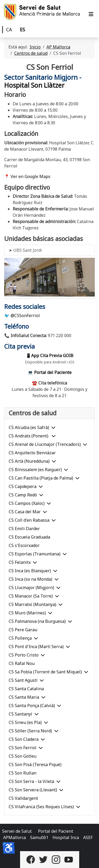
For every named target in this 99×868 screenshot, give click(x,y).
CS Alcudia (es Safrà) (29, 427)
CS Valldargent (23, 798)
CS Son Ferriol (23, 748)
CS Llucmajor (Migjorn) (31, 588)
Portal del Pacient (56, 831)
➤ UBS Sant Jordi (25, 250)
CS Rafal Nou (22, 663)
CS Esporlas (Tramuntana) (35, 554)
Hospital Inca (66, 837)
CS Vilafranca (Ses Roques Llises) (41, 807)
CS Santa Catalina (26, 689)
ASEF (88, 837)
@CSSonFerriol (25, 315)
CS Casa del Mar (25, 512)
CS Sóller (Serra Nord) (30, 731)
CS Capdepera (23, 486)
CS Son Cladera (24, 739)
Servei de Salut (17, 831)
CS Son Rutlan (23, 773)
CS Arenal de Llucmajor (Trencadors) (45, 444)
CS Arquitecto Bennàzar (32, 453)
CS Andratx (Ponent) (29, 436)
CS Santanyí (20, 714)
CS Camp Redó (23, 495)
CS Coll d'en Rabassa (29, 520)
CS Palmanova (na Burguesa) (37, 621)
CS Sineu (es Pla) (25, 722)
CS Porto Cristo (24, 655)
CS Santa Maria (24, 697)
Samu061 (39, 837)
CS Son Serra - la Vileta (31, 781)
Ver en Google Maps (30, 176)
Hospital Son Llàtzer (34, 85)
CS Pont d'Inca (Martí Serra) (36, 647)
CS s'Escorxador (24, 545)
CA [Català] (9, 29)
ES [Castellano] (22, 29)
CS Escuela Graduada (29, 537)
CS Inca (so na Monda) (30, 579)
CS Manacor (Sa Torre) (31, 596)
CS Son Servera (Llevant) (33, 790)
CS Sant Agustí (23, 680)
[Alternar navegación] (91, 14)
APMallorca (15, 837)
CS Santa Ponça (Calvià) (32, 706)
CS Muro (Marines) (27, 613)
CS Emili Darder (24, 529)
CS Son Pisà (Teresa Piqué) (35, 765)
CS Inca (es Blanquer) (30, 571)
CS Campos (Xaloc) (27, 503)
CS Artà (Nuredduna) (29, 461)
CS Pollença (20, 638)
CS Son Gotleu (23, 756)
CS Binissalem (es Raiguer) (35, 470)
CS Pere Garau (23, 630)
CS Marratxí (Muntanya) (32, 604)
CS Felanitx (20, 562)
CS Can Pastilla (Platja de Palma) (41, 478)
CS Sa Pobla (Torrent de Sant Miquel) (45, 672)
